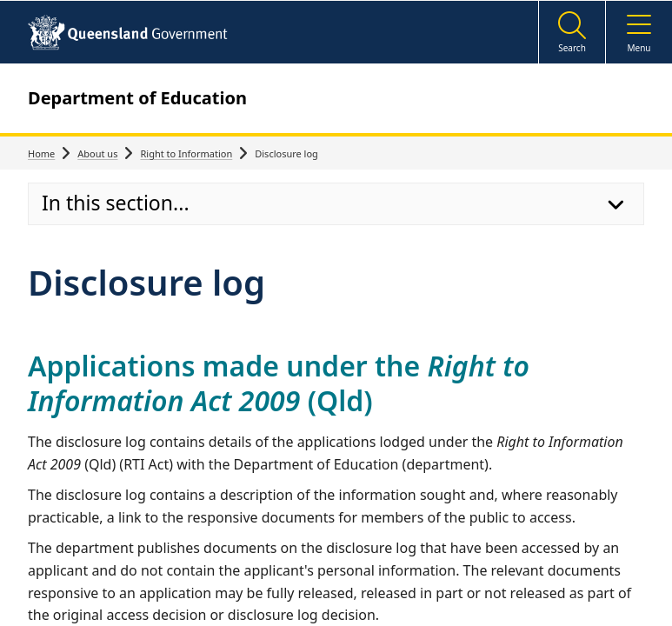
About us (97, 153)
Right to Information (186, 153)
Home (41, 153)
